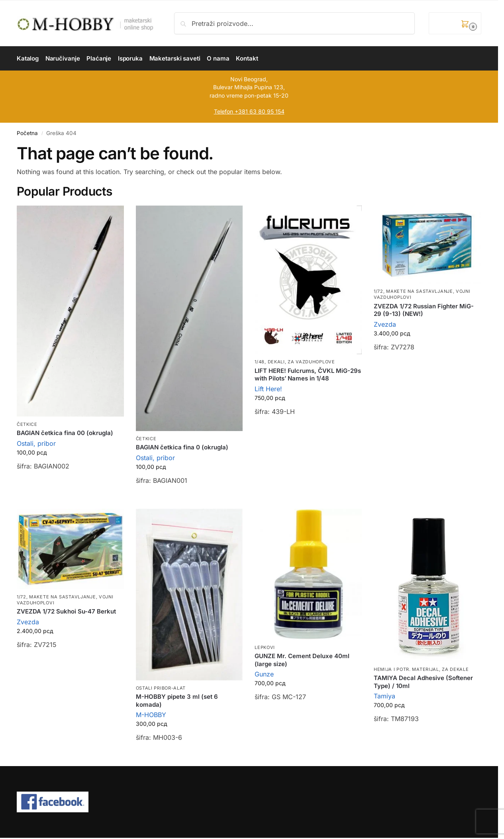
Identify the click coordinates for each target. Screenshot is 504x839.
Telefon (224, 111)
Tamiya (384, 696)
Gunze (264, 674)
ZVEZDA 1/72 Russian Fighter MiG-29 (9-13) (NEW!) (424, 310)
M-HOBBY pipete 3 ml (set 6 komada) (177, 701)
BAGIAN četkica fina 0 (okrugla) (182, 447)
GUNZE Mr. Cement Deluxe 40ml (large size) (302, 660)
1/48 (260, 362)
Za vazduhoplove (311, 362)
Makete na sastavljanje (419, 291)
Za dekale (455, 669)
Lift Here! (268, 389)
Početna (27, 133)
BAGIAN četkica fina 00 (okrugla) (65, 433)
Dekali (276, 362)
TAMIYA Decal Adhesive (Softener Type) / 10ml (423, 682)
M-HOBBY (151, 715)
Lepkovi (265, 647)
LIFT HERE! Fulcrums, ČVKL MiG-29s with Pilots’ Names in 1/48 (308, 375)
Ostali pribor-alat (161, 688)
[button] (455, 23)
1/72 (378, 291)
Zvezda (385, 324)
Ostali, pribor (36, 443)
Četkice (27, 424)
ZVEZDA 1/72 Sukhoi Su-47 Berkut (66, 611)
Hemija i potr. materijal (406, 669)
